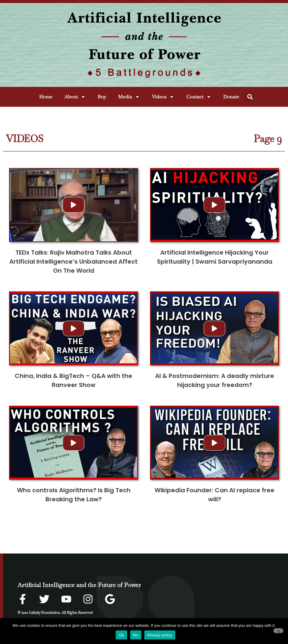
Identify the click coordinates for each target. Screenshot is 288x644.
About (75, 97)
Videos (163, 97)
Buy (102, 97)
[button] (250, 97)
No (136, 635)
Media (129, 97)
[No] (278, 631)
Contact (199, 97)
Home (46, 97)
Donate (231, 97)
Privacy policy (160, 635)
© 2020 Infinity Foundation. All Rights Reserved (55, 613)
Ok (121, 635)
